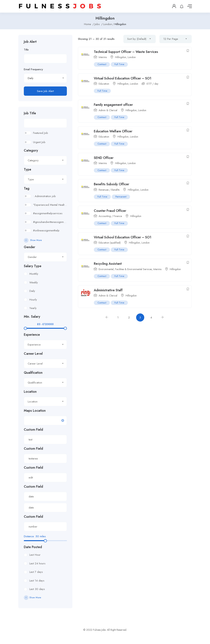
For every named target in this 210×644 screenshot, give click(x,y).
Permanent (121, 197)
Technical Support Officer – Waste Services (126, 52)
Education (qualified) (110, 243)
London (108, 24)
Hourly (33, 300)
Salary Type (33, 266)
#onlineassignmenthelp (46, 230)
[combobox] (45, 78)
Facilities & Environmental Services (133, 269)
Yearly (33, 308)
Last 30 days (37, 589)
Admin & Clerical (108, 110)
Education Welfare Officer (113, 131)
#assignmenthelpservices (48, 213)
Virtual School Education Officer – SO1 (123, 78)
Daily (32, 291)
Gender (29, 247)
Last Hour (35, 555)
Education (104, 84)
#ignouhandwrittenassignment (50, 222)
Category (31, 150)
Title (26, 50)
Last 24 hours (37, 563)
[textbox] (43, 160)
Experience (32, 335)
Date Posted (33, 547)
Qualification (33, 373)
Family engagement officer (113, 105)
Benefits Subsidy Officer (111, 184)
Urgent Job (39, 142)
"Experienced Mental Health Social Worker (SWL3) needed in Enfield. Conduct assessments (50, 205)
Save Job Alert (45, 91)
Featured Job (41, 133)
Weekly (34, 282)
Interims (103, 57)
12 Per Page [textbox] (171, 39)
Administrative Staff (108, 290)
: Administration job (44, 196)
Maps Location (35, 411)
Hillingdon (121, 57)
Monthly (34, 274)
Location (30, 392)
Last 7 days (36, 572)
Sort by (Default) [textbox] (137, 39)
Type (28, 169)
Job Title (30, 113)
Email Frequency (33, 69)
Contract (102, 64)
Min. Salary (32, 317)
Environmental (106, 269)
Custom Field (33, 430)
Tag (27, 188)
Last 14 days (37, 581)
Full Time (119, 64)
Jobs (97, 24)
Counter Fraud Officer (110, 211)
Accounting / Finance (110, 216)
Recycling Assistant (108, 264)
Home (88, 24)
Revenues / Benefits (109, 190)
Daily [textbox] (31, 78)
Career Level (33, 354)
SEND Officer (104, 158)
